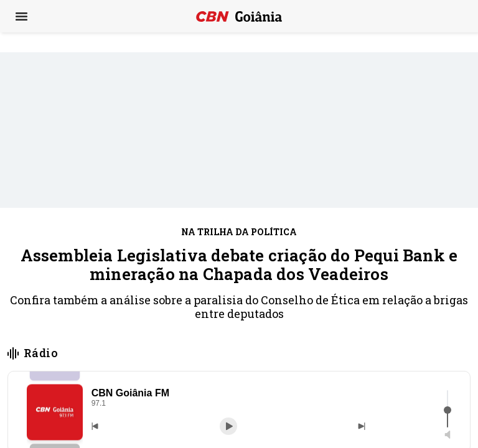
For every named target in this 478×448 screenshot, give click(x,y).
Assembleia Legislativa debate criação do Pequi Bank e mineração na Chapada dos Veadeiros (239, 264)
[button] (55, 412)
